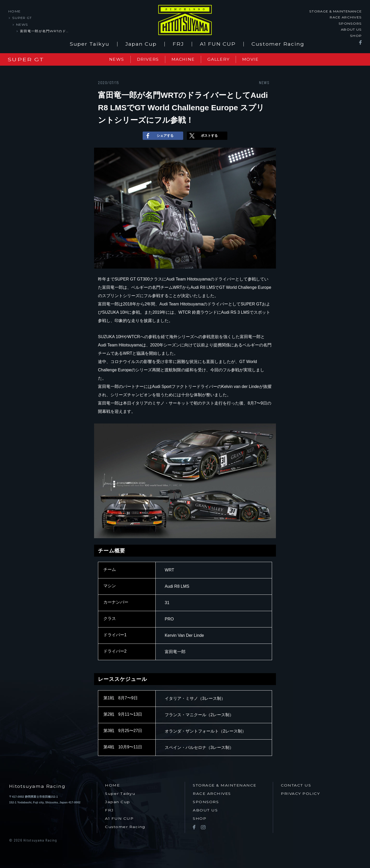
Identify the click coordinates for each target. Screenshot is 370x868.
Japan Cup (141, 43)
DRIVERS (146, 58)
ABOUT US (351, 29)
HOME (14, 11)
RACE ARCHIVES (346, 17)
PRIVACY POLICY (300, 792)
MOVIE (256, 58)
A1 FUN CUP (218, 43)
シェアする (159, 134)
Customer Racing (278, 43)
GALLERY (222, 58)
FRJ (178, 43)
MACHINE (184, 58)
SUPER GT (22, 18)
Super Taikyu (90, 43)
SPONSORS (350, 23)
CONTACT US (296, 784)
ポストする (203, 134)
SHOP (356, 35)
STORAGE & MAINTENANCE (335, 11)
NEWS (22, 24)
